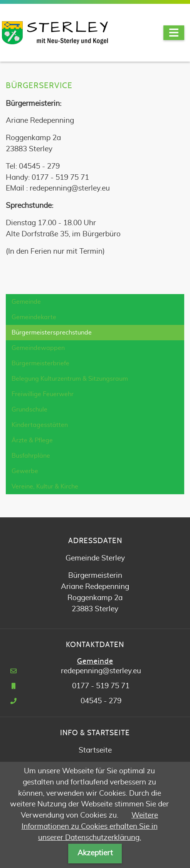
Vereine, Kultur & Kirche (45, 487)
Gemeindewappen (38, 348)
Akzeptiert (95, 853)
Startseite (95, 750)
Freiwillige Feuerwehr (43, 394)
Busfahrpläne (31, 456)
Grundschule (29, 410)
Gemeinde (26, 302)
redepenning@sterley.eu (101, 671)
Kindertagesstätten (40, 425)
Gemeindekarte (34, 317)
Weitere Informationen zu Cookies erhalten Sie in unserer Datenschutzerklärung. (90, 827)
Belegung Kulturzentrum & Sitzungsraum (70, 379)
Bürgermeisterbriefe (40, 363)
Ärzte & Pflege (32, 440)
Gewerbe (25, 471)
